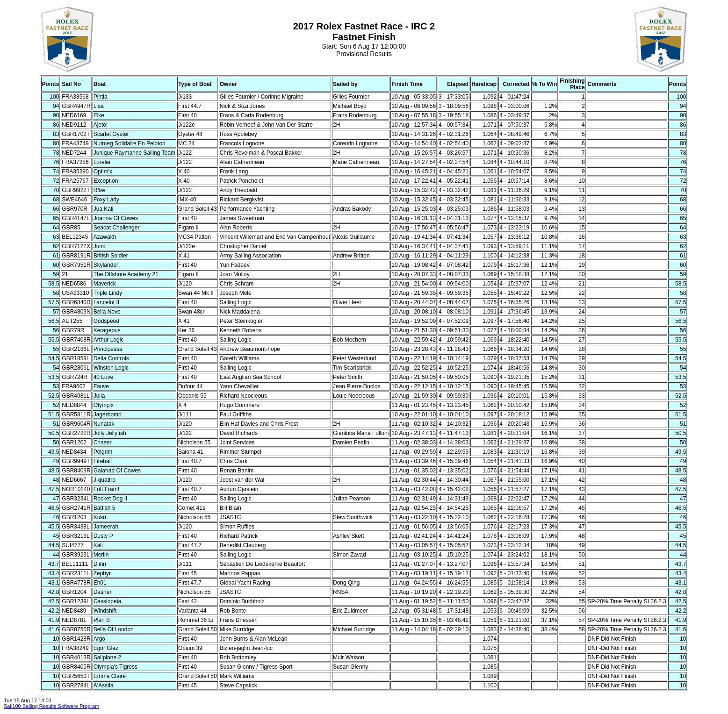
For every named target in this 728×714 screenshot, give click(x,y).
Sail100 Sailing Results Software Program (51, 706)
